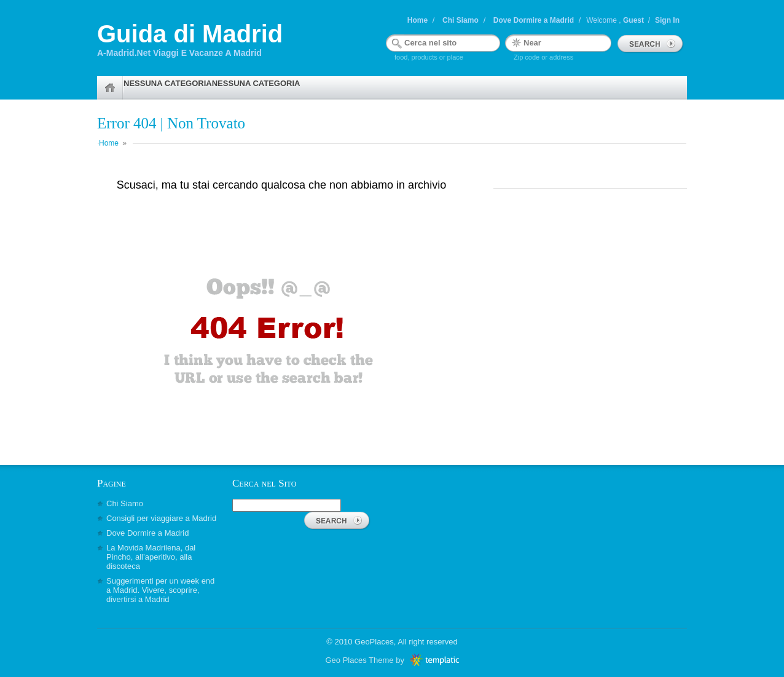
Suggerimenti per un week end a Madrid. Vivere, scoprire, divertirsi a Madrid (160, 590)
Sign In (667, 20)
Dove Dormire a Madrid (534, 20)
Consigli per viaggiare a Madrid (161, 518)
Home (417, 20)
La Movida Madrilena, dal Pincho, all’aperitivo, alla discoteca (151, 557)
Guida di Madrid (190, 34)
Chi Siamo (461, 20)
